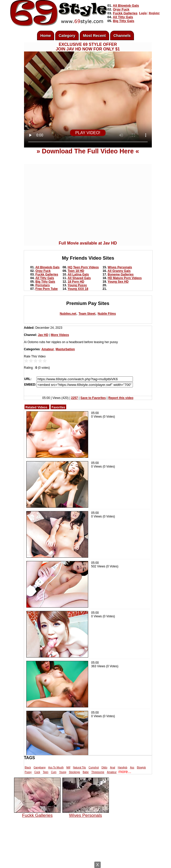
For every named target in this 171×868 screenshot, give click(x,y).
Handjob (123, 768)
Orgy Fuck (121, 9)
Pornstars (43, 285)
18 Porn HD (76, 282)
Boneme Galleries (121, 274)
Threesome (98, 772)
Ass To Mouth (56, 768)
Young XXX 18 (78, 289)
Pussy (28, 772)
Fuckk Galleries (125, 13)
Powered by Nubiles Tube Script (80, 864)
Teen (45, 772)
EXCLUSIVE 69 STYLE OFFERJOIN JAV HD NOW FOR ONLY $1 (88, 47)
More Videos (60, 335)
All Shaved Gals (79, 278)
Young (63, 772)
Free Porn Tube (47, 289)
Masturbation (65, 349)
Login (143, 13)
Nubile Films (107, 314)
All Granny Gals (119, 271)
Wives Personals (120, 267)
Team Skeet (87, 314)
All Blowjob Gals (126, 6)
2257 (75, 398)
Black (28, 768)
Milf (68, 768)
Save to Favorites (93, 398)
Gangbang (39, 768)
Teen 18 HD (76, 271)
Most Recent (94, 35)
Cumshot (94, 768)
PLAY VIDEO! (88, 133)
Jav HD (43, 335)
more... (125, 772)
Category (67, 35)
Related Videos (37, 407)
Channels (122, 35)
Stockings (75, 772)
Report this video (121, 398)
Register (154, 13)
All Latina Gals (78, 274)
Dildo (104, 768)
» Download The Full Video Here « (88, 151)
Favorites (58, 407)
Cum (54, 772)
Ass (132, 768)
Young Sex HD (118, 282)
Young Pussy (77, 285)
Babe (85, 772)
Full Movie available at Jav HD (88, 243)
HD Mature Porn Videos (125, 278)
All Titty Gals (123, 17)
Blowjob (141, 768)
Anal (112, 768)
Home (46, 35)
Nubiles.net (68, 314)
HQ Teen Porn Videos (83, 267)
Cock (37, 772)
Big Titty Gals (124, 21)
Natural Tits (79, 768)
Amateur (48, 349)
